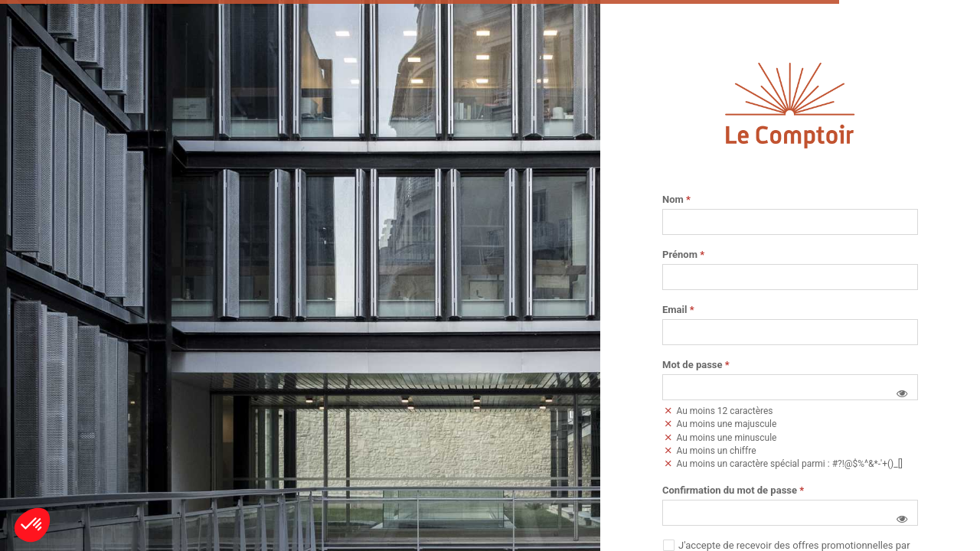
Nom (676, 200)
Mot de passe (696, 365)
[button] (902, 393)
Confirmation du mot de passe (733, 491)
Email (678, 310)
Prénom (683, 255)
